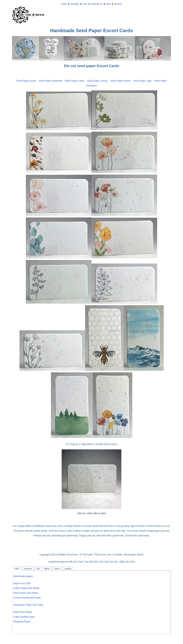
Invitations (28, 569)
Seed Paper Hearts (120, 81)
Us (101, 4)
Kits (38, 569)
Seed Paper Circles (97, 81)
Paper (17, 569)
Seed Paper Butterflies (51, 81)
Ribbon (47, 569)
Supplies (68, 569)
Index (64, 4)
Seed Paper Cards (76, 81)
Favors (57, 569)
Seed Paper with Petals (26, 593)
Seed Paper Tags (142, 81)
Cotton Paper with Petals (26, 588)
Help (93, 4)
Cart (85, 4)
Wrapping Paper (22, 622)
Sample (75, 4)
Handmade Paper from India (28, 605)
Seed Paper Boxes (26, 81)
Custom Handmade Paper (27, 598)
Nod (108, 4)
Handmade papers (23, 576)
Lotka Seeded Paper (24, 617)
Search (118, 4)
